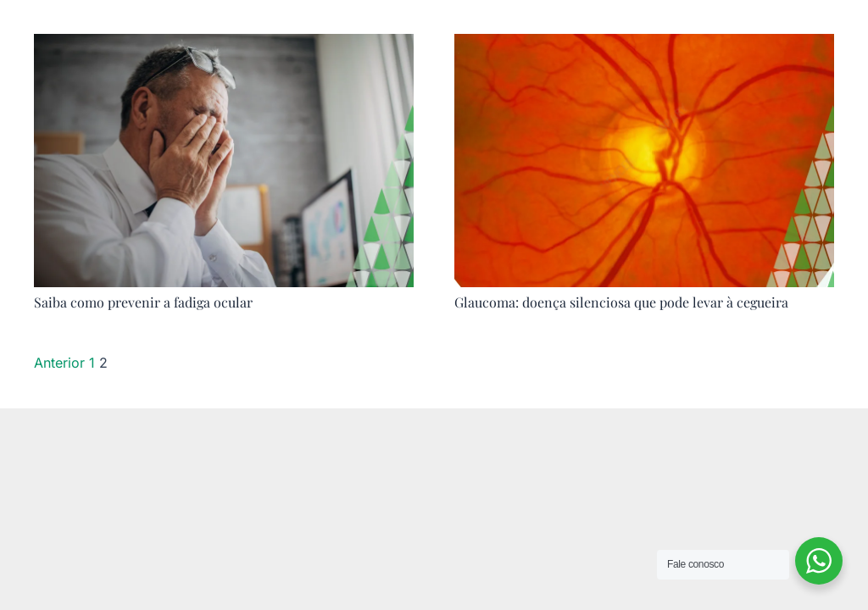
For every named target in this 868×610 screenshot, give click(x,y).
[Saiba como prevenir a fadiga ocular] (224, 46)
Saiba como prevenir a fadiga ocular (143, 302)
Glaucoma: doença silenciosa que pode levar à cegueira (621, 302)
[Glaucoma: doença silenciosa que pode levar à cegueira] (644, 46)
